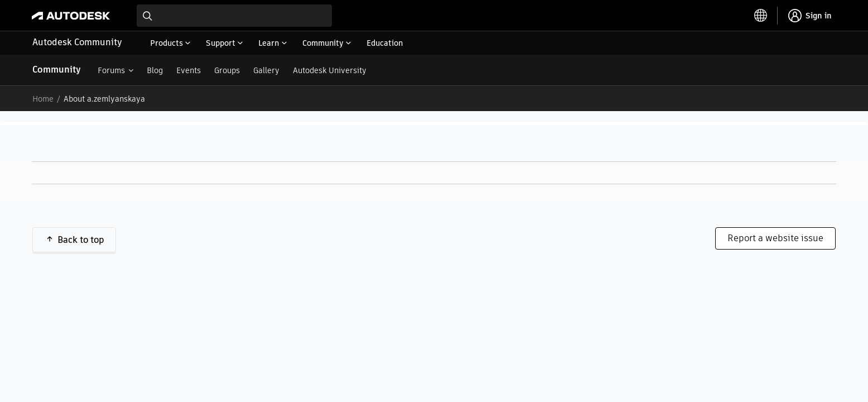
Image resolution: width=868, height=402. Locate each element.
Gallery (266, 70)
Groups (227, 70)
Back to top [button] (81, 240)
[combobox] (234, 16)
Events (189, 70)
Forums (111, 70)
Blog (155, 70)
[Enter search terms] (234, 16)
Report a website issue (775, 238)
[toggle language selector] (761, 16)
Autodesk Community (77, 42)
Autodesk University (330, 70)
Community (57, 70)
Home (43, 99)
